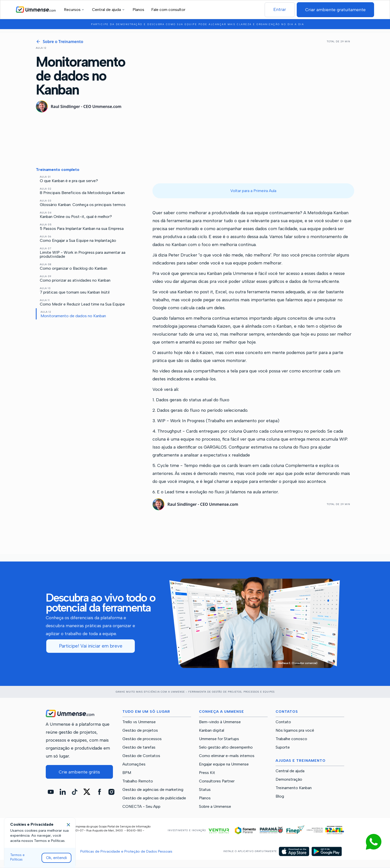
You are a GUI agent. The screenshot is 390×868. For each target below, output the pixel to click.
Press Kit (207, 773)
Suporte (283, 747)
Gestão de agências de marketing (153, 790)
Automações (134, 764)
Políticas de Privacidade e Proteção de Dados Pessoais (126, 851)
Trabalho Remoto (138, 781)
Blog (280, 796)
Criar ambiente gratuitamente (335, 10)
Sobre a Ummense (215, 807)
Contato (283, 722)
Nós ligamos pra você (295, 730)
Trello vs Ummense (139, 722)
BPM (127, 773)
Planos (138, 10)
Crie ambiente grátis (79, 772)
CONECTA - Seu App (141, 807)
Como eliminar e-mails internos (227, 756)
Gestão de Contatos (141, 756)
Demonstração (289, 779)
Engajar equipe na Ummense (224, 764)
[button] (75, 10)
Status (205, 790)
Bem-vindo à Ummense (220, 722)
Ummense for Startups (219, 739)
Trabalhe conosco (291, 739)
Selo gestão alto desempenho (226, 747)
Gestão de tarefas (139, 747)
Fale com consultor (168, 10)
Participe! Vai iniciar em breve (91, 646)
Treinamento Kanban (294, 788)
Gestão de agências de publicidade (154, 798)
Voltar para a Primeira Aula (253, 191)
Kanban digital (212, 730)
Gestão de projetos (140, 730)
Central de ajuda (290, 771)
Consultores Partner (217, 781)
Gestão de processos (142, 739)
